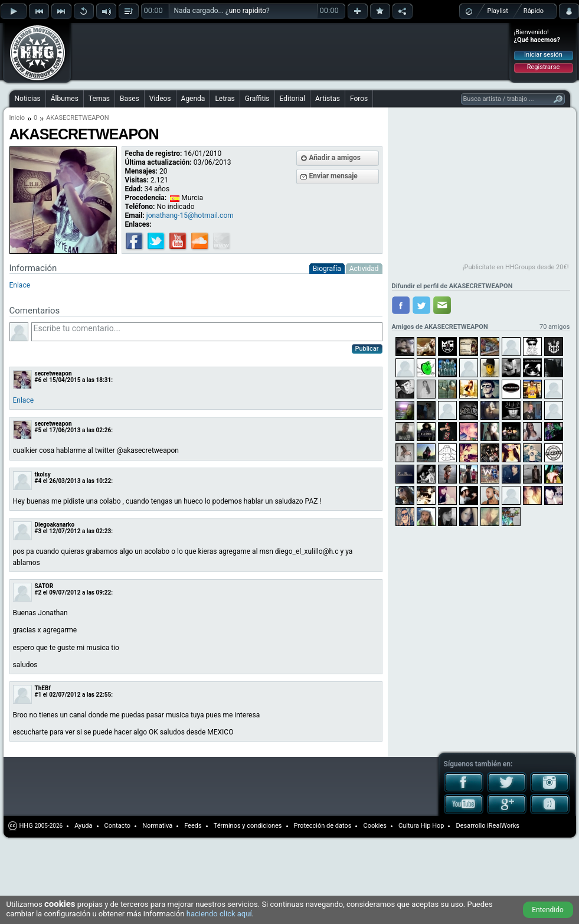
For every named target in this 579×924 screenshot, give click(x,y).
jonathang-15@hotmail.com (190, 216)
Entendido (548, 910)
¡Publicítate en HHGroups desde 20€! (516, 267)
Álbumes (65, 99)
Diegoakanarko (55, 525)
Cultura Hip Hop (421, 826)
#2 (38, 592)
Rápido (534, 11)
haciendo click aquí (219, 914)
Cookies (374, 826)
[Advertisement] (187, 107)
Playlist (498, 11)
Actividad (364, 269)
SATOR (44, 586)
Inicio (17, 118)
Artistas (328, 99)
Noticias (28, 99)
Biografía (327, 269)
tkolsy (43, 474)
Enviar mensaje (333, 176)
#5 (38, 430)
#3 (38, 531)
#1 (38, 695)
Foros (359, 99)
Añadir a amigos (335, 158)
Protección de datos (323, 826)
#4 (38, 481)
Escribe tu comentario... (207, 332)
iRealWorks (503, 826)
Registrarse (543, 67)
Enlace (20, 285)
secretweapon (53, 373)
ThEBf (43, 688)
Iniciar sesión (543, 55)
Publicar (367, 349)
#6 (38, 380)
